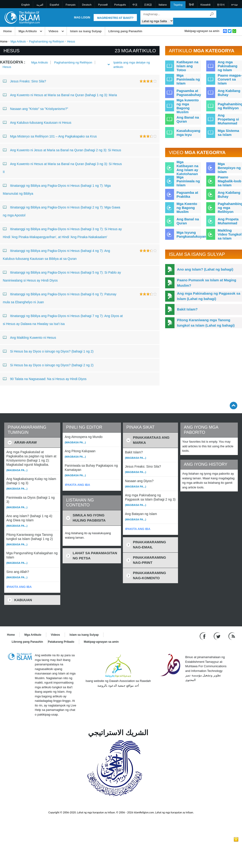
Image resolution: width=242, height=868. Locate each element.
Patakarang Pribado (61, 642)
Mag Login (82, 18)
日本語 (148, 5)
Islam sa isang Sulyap (86, 31)
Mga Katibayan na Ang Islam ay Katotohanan (187, 168)
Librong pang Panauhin (125, 31)
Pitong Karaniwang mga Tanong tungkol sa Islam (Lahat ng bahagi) (206, 323)
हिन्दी (191, 5)
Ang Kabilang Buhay (229, 93)
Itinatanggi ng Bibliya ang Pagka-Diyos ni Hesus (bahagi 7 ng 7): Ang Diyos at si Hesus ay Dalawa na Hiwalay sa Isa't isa (63, 319)
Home (7, 31)
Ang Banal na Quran (188, 119)
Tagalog (178, 5)
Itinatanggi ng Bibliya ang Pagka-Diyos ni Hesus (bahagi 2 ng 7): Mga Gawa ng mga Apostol (62, 210)
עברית (235, 5)
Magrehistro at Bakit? (115, 18)
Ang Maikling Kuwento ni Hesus (29, 337)
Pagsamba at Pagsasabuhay (189, 93)
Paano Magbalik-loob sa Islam (230, 181)
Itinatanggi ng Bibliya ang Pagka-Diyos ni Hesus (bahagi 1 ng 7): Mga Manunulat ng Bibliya (57, 189)
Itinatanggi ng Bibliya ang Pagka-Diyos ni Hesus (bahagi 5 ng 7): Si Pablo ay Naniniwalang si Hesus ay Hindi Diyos (62, 275)
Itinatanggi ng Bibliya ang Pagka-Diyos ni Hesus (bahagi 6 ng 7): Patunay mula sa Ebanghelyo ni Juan (60, 297)
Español (54, 5)
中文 (135, 5)
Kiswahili (205, 5)
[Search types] (157, 21)
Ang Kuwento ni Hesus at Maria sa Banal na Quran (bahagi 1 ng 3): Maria (60, 95)
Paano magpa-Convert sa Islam (230, 79)
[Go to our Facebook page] (203, 636)
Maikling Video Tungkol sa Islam (230, 234)
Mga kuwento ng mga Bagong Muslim (188, 106)
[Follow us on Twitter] (218, 636)
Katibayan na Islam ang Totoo (187, 66)
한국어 (221, 5)
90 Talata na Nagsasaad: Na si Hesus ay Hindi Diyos (45, 379)
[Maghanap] (212, 14)
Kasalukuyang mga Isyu (189, 133)
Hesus (7, 67)
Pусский (103, 5)
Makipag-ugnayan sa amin (202, 31)
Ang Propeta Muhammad (228, 221)
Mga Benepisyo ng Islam (229, 168)
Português (120, 5)
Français (71, 5)
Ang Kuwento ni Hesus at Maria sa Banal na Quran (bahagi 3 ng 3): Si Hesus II (62, 167)
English (26, 5)
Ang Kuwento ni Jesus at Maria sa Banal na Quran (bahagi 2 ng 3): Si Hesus (62, 150)
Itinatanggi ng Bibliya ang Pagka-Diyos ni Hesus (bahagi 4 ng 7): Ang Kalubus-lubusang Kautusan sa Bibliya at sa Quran (56, 254)
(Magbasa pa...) (17, 470)
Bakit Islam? (187, 309)
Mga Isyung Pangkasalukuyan (191, 234)
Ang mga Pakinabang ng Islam (228, 66)
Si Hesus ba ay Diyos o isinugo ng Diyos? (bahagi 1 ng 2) (48, 351)
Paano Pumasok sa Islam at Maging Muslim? (207, 283)
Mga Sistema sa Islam (228, 133)
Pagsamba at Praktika (187, 194)
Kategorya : (13, 62)
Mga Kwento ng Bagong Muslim (187, 208)
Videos (53, 31)
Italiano (163, 5)
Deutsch (87, 5)
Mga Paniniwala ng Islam (188, 79)
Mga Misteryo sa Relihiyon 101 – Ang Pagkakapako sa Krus (50, 136)
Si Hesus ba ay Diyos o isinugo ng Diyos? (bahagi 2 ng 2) (48, 365)
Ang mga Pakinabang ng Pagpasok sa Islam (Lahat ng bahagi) (209, 296)
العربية (40, 5)
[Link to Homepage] (22, 17)
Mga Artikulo (28, 31)
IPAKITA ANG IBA (19, 587)
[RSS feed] (232, 636)
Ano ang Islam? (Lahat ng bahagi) (205, 269)
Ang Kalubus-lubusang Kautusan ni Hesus (37, 122)
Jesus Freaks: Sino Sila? (24, 81)
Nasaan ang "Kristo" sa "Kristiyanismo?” (35, 109)
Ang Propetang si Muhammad (228, 119)
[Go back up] (233, 405)
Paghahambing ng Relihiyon (46, 42)
